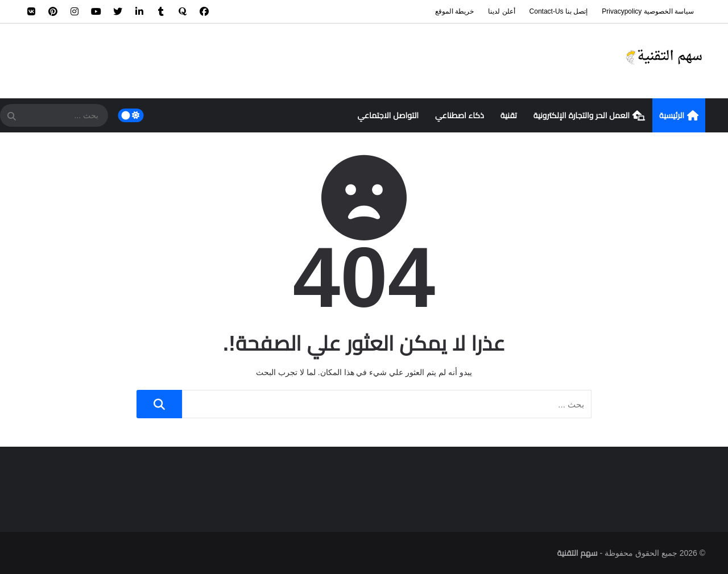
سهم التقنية (578, 553)
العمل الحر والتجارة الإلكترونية (590, 116)
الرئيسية (679, 116)
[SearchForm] (11, 117)
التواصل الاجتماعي (388, 115)
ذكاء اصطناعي (460, 115)
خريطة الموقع (454, 11)
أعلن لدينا (501, 11)
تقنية (509, 115)
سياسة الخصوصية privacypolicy (648, 11)
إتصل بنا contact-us (559, 11)
